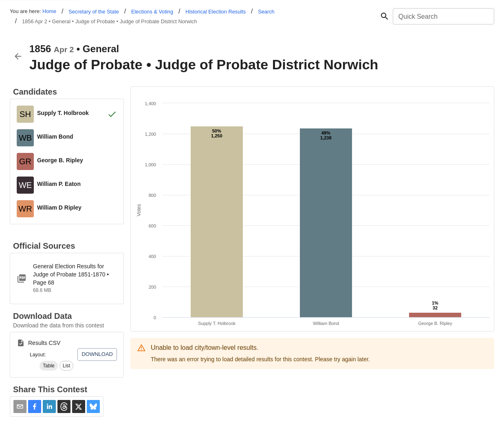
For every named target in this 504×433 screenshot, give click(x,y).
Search (266, 12)
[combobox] (443, 16)
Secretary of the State (94, 12)
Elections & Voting (152, 12)
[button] (49, 366)
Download (97, 354)
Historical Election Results (216, 12)
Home (49, 11)
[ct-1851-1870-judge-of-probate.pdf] (67, 278)
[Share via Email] (20, 406)
